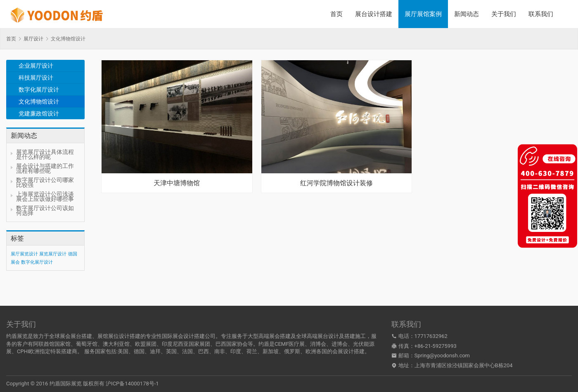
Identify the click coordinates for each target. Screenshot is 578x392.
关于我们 (504, 14)
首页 (336, 14)
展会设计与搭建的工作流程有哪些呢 (45, 168)
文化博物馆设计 (39, 102)
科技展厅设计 (36, 78)
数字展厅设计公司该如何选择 (45, 210)
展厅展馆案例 (423, 14)
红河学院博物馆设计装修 (336, 183)
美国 (123, 351)
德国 (139, 351)
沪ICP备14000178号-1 (132, 384)
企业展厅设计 (36, 66)
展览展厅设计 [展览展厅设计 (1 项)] (53, 254)
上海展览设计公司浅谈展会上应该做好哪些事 (45, 196)
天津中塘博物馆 (177, 183)
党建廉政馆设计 (39, 113)
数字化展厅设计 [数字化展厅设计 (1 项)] (37, 262)
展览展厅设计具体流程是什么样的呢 (45, 154)
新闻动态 (467, 14)
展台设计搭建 (374, 14)
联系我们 (541, 14)
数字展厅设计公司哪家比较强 (45, 182)
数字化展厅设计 (39, 90)
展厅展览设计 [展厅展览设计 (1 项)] (24, 254)
